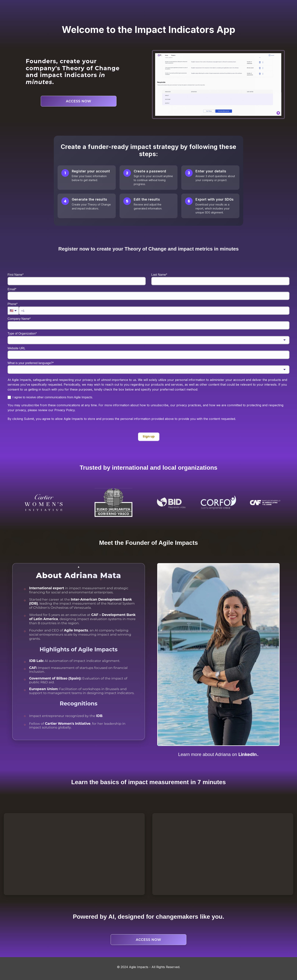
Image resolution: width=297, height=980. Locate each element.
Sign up (149, 436)
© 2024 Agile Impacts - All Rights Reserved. (148, 967)
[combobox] (148, 340)
